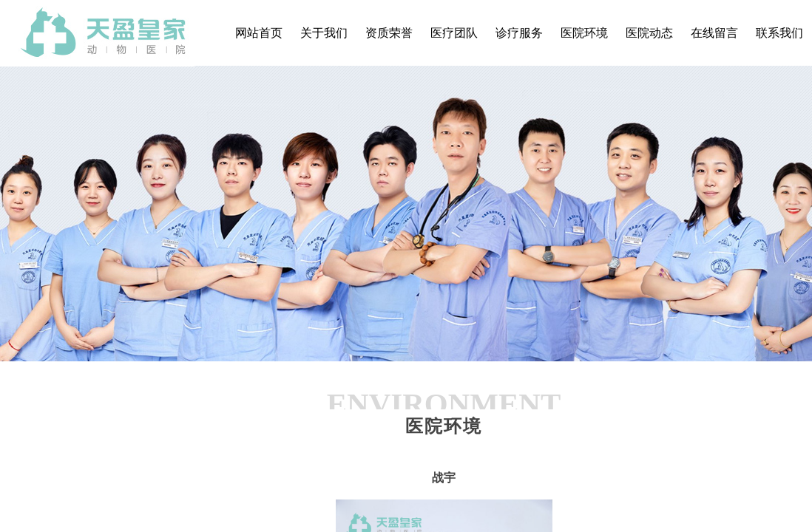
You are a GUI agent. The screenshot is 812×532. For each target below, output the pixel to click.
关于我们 (324, 33)
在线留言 (714, 33)
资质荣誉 (389, 33)
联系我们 (779, 33)
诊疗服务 (519, 33)
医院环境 (584, 33)
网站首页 (259, 33)
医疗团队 (454, 33)
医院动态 (649, 33)
